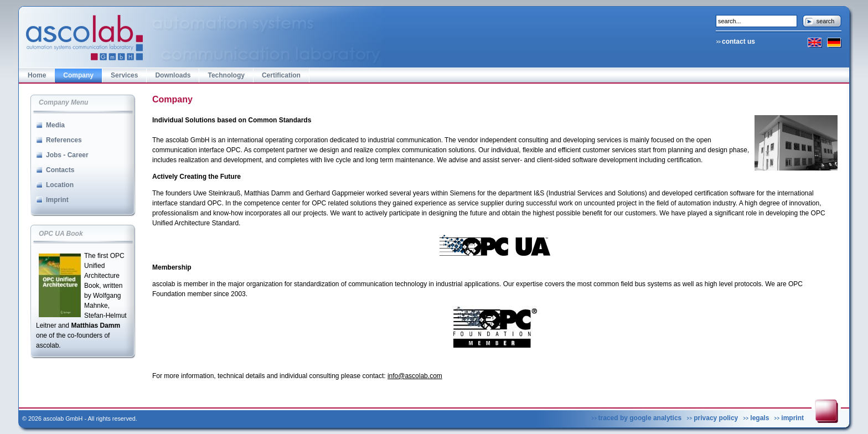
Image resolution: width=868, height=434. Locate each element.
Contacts (60, 170)
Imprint (57, 200)
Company (78, 75)
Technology (226, 75)
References (64, 140)
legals (759, 418)
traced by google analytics (640, 418)
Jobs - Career (67, 155)
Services (124, 75)
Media (55, 125)
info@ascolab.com (415, 376)
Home (37, 75)
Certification (281, 75)
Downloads (173, 75)
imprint (792, 418)
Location (60, 185)
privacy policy (716, 418)
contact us (738, 42)
